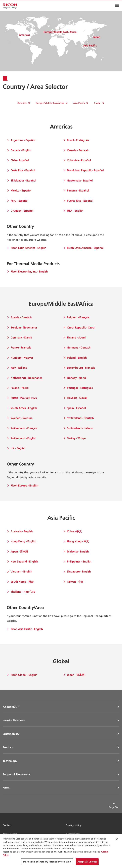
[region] (61, 851)
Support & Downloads (16, 774)
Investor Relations (14, 720)
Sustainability (11, 734)
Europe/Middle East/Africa (50, 103)
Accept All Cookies (87, 862)
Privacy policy (73, 825)
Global (98, 103)
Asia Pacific (79, 103)
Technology (10, 761)
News (6, 788)
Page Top (114, 807)
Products (8, 747)
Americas (22, 103)
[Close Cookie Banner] (117, 839)
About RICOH (11, 707)
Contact (7, 825)
